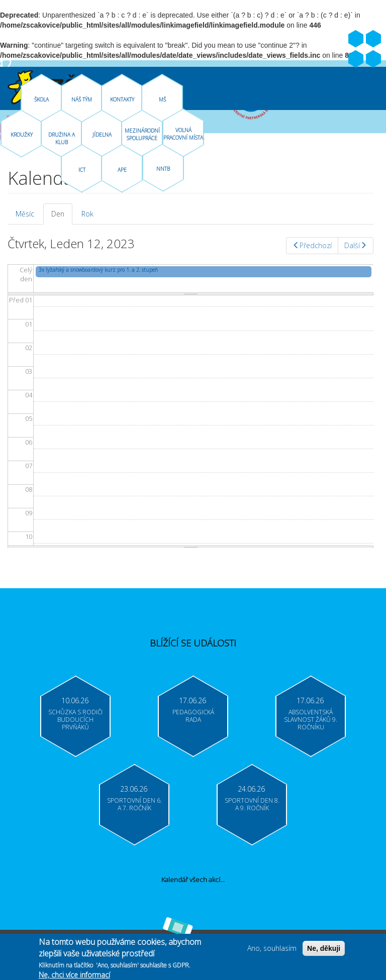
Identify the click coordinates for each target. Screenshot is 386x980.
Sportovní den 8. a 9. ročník (252, 804)
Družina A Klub (62, 138)
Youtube (373, 39)
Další (356, 245)
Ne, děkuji (324, 951)
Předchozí (312, 245)
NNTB (163, 169)
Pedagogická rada (193, 716)
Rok (87, 214)
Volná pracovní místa (183, 134)
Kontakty (122, 99)
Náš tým (82, 99)
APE (122, 170)
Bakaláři (356, 59)
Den (62, 217)
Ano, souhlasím (272, 951)
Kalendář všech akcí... (193, 880)
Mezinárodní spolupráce (142, 134)
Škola (41, 99)
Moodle (373, 59)
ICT (82, 170)
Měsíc (25, 214)
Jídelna (102, 135)
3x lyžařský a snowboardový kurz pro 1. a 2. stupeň (98, 270)
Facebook (356, 39)
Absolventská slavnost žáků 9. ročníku (311, 720)
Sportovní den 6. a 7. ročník (134, 804)
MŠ (162, 99)
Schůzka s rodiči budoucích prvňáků (75, 720)
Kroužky (22, 135)
